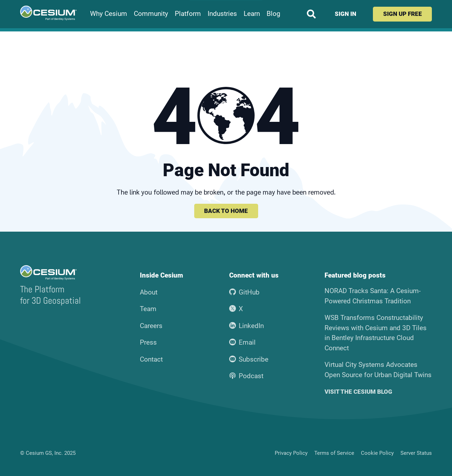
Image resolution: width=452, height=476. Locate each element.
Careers (151, 326)
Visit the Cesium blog (358, 392)
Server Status (416, 453)
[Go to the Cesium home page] (48, 13)
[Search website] (311, 14)
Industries (222, 14)
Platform (188, 14)
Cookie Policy (377, 453)
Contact (151, 359)
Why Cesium (109, 14)
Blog (273, 14)
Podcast (246, 376)
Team (148, 309)
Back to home (226, 211)
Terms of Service (334, 453)
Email (243, 342)
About (149, 292)
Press (148, 342)
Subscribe (249, 359)
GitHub (245, 292)
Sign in (346, 14)
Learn (252, 14)
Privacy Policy (291, 453)
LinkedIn (247, 326)
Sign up (403, 14)
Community (151, 14)
